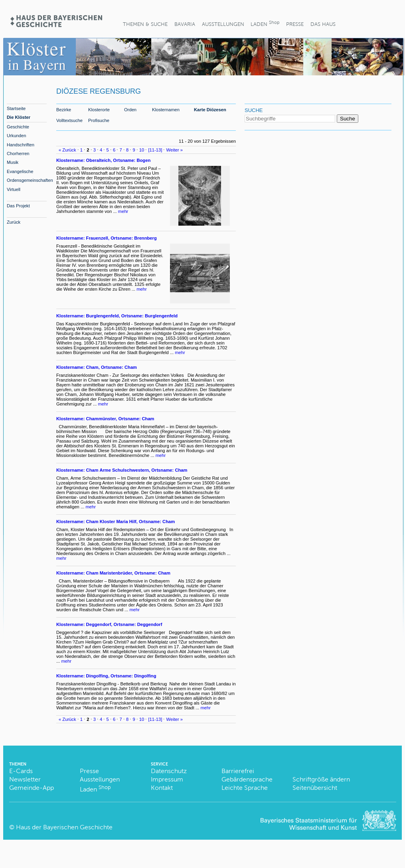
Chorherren (18, 154)
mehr (123, 211)
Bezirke (64, 110)
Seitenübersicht (315, 788)
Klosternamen (166, 110)
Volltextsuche (69, 120)
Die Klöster (19, 117)
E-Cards (21, 771)
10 (142, 150)
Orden (130, 110)
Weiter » (175, 150)
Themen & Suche (145, 24)
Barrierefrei (238, 771)
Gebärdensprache (247, 779)
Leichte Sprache (245, 788)
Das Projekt (18, 206)
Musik (13, 162)
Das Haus (323, 24)
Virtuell (14, 189)
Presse (295, 24)
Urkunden (17, 136)
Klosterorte (99, 110)
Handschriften (21, 145)
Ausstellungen (223, 24)
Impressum (167, 779)
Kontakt (162, 788)
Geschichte (18, 127)
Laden (265, 23)
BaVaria (185, 24)
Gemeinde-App (32, 788)
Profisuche (99, 120)
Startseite (16, 108)
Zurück (14, 222)
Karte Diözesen (210, 110)
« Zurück (67, 150)
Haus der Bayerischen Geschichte (64, 827)
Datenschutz (169, 771)
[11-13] (155, 150)
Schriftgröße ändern (321, 779)
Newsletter (25, 779)
